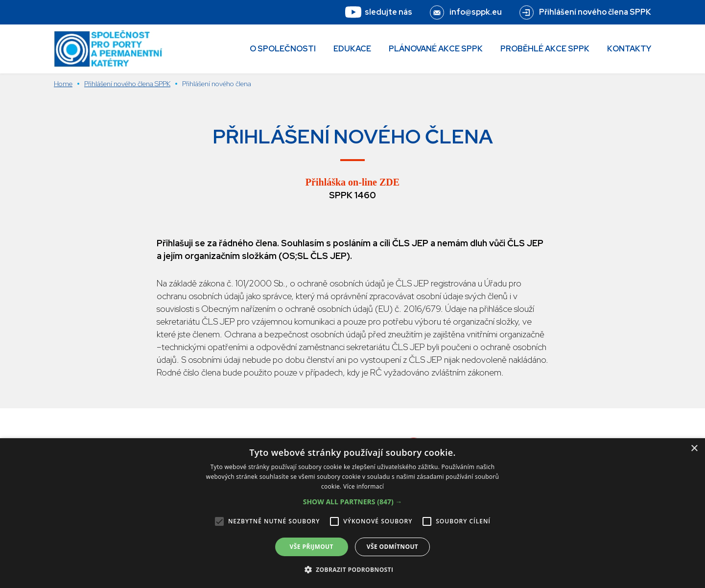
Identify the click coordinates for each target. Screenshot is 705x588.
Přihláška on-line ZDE (352, 182)
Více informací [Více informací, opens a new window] (364, 486)
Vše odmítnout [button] (392, 547)
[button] (353, 502)
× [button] (694, 449)
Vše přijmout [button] (312, 547)
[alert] (352, 513)
